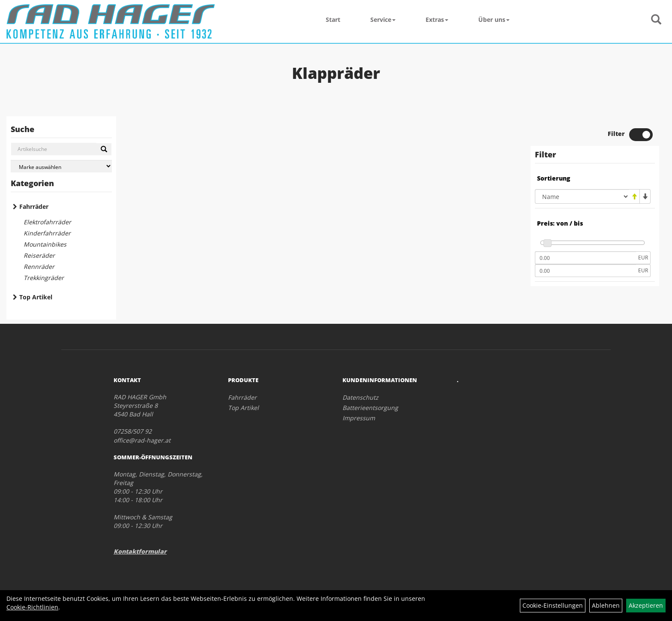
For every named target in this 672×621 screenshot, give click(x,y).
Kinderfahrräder (47, 233)
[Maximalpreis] (585, 271)
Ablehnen (606, 605)
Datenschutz (360, 397)
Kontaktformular (140, 551)
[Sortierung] (582, 196)
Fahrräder (34, 206)
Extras (437, 20)
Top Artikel (36, 297)
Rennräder (39, 267)
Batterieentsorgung (370, 408)
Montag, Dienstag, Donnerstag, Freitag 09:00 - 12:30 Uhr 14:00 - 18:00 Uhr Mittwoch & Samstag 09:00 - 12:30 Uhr (158, 500)
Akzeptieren (646, 605)
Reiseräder (39, 255)
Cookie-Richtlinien (32, 607)
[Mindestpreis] (585, 258)
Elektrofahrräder (47, 222)
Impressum (359, 418)
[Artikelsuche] (656, 20)
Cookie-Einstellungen (553, 605)
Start (333, 20)
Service (383, 20)
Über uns (494, 20)
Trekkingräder (44, 278)
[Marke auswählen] (61, 166)
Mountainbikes (45, 244)
